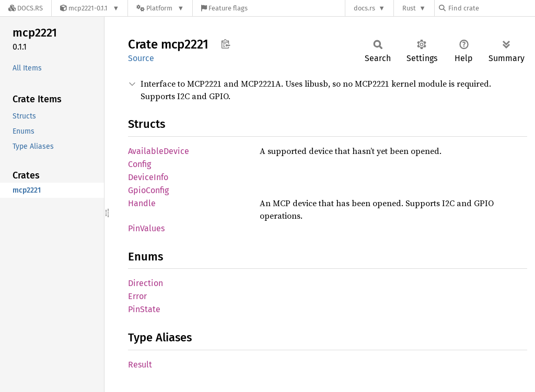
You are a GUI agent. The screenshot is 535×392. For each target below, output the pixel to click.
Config (139, 164)
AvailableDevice (159, 151)
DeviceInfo (148, 177)
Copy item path (225, 44)
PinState (144, 309)
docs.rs (364, 8)
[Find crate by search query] (491, 8)
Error (137, 296)
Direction (146, 283)
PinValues (146, 228)
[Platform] (160, 8)
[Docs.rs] (26, 8)
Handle (142, 203)
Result (140, 365)
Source (141, 58)
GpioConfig (148, 190)
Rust (409, 8)
